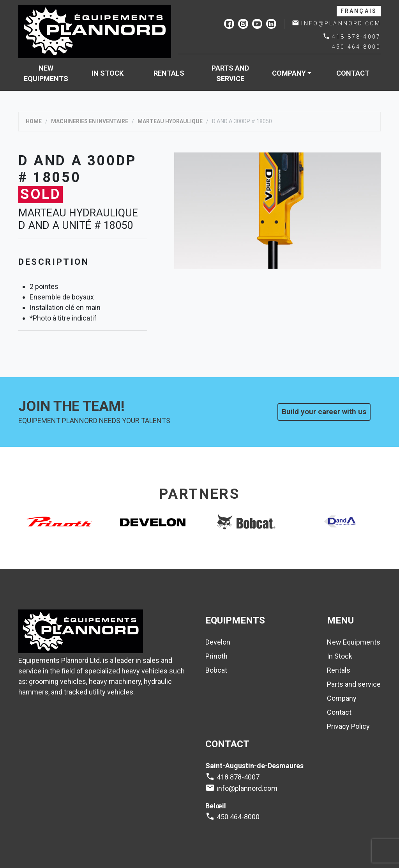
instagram (243, 24)
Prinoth (216, 656)
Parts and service (230, 73)
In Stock (108, 73)
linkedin (271, 24)
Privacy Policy (348, 726)
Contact (353, 73)
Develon (218, 642)
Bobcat (216, 670)
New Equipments (46, 73)
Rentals (169, 73)
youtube (257, 24)
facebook (229, 24)
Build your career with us (324, 412)
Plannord (95, 31)
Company (289, 73)
